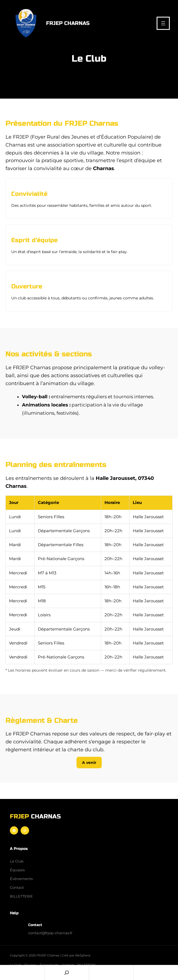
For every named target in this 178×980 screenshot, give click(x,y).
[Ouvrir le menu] (163, 23)
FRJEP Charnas (68, 23)
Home (22, 972)
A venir (89, 763)
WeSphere (83, 955)
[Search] (67, 972)
